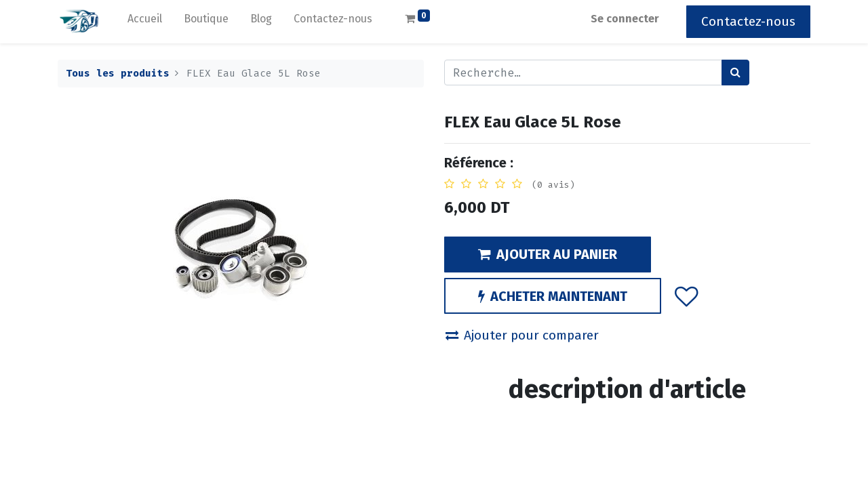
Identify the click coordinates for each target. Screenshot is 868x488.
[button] (687, 296)
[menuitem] (145, 22)
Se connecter (625, 19)
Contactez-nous (748, 21)
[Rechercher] (735, 73)
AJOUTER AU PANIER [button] (548, 254)
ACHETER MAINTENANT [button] (553, 296)
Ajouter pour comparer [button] (522, 335)
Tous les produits (118, 74)
